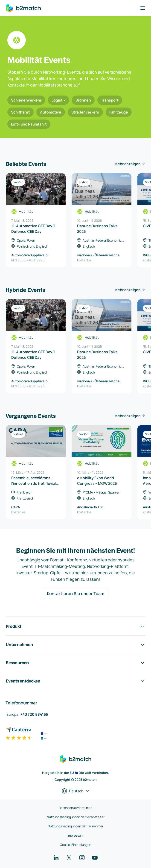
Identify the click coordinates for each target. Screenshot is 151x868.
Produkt (75, 626)
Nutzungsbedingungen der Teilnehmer (75, 826)
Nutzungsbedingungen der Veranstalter (76, 817)
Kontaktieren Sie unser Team (76, 593)
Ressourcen (75, 663)
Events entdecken (75, 681)
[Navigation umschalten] (143, 8)
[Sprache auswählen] (76, 791)
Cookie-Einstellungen (75, 845)
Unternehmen (75, 645)
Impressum (75, 835)
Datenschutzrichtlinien (75, 808)
